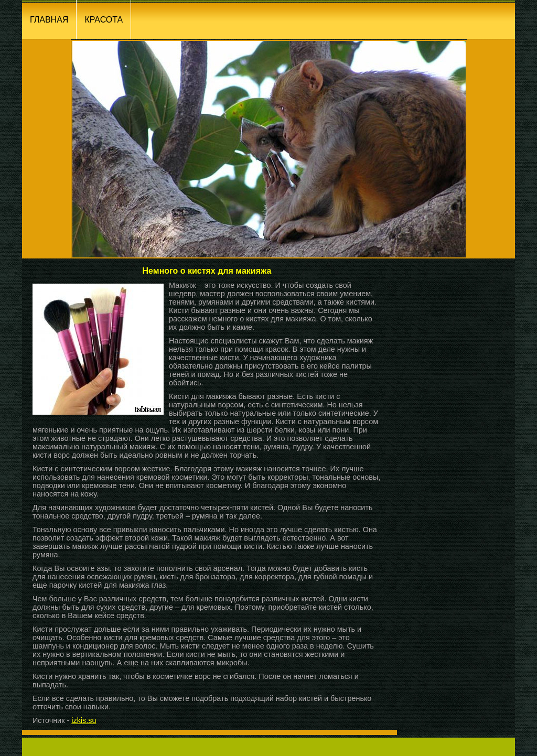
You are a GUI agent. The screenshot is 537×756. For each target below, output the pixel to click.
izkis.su (84, 720)
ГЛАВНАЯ (49, 20)
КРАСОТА (104, 20)
